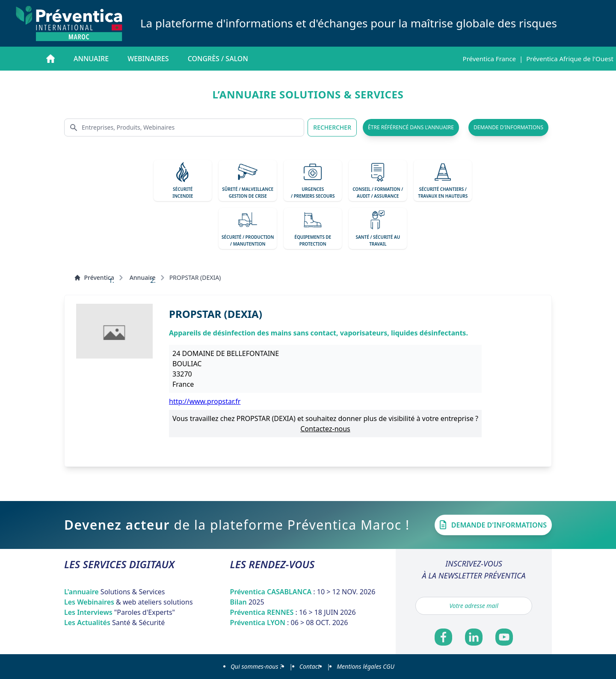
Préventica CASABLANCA (303, 592)
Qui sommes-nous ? (256, 666)
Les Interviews (120, 612)
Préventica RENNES (293, 612)
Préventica (94, 277)
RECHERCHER (332, 127)
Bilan (247, 602)
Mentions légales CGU (366, 666)
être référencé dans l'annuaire (411, 127)
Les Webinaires (129, 602)
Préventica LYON (289, 623)
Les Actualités (114, 623)
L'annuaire (115, 592)
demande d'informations (508, 127)
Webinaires (148, 59)
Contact (310, 666)
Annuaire (91, 59)
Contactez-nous (325, 429)
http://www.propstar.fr (205, 401)
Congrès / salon (218, 59)
